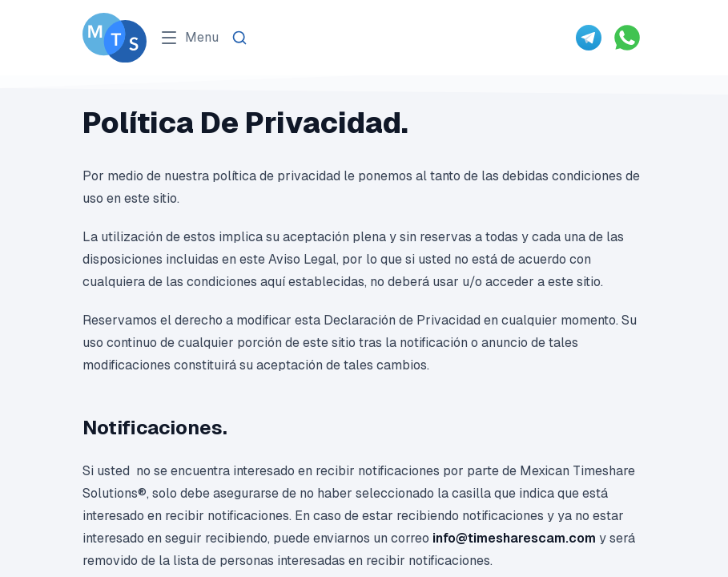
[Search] (239, 38)
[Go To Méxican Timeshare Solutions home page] (115, 38)
